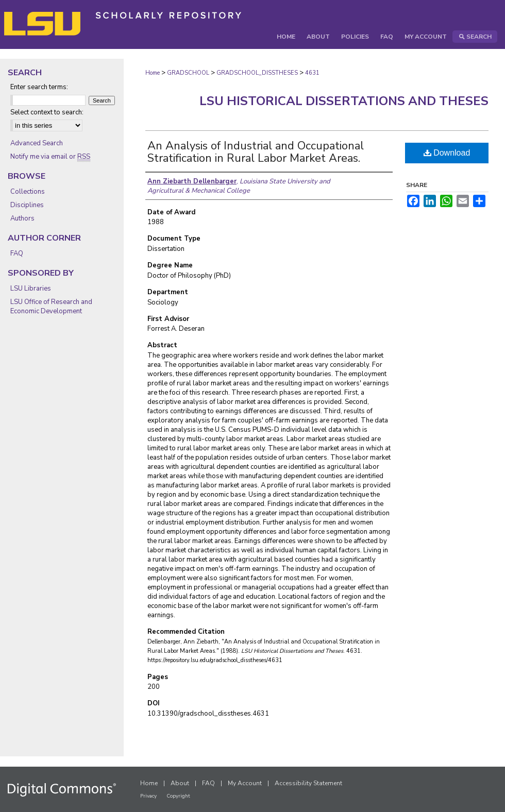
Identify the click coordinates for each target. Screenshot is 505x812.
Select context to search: (47, 112)
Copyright (178, 796)
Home (153, 73)
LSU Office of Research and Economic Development (51, 307)
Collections (28, 192)
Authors (22, 218)
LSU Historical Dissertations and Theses (344, 101)
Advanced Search (37, 143)
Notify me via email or (50, 157)
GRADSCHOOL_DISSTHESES (257, 73)
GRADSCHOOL (188, 73)
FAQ (17, 253)
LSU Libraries (31, 289)
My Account (245, 783)
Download (447, 153)
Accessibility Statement (308, 783)
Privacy (148, 796)
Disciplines (27, 205)
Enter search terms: (39, 87)
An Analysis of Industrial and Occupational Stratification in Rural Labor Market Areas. (256, 152)
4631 (312, 73)
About (180, 783)
